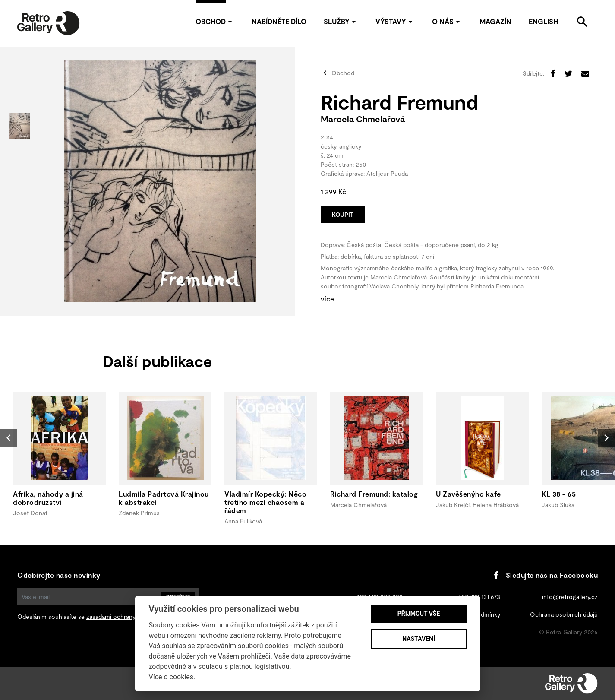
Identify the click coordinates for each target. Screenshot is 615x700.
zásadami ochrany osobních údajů (133, 616)
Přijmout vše (419, 614)
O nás (447, 22)
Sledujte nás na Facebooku (546, 575)
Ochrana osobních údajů (564, 614)
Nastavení (419, 639)
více (327, 299)
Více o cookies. (172, 677)
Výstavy (395, 22)
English (543, 21)
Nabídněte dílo (279, 21)
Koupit (343, 214)
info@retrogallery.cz (570, 597)
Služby (341, 22)
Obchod (215, 22)
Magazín (495, 21)
